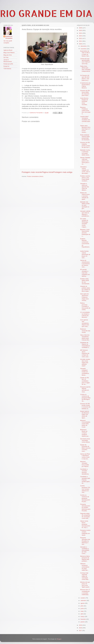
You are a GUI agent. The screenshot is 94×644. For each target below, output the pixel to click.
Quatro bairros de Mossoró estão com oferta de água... (85, 415)
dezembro (84, 46)
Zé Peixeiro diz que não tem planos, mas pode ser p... (85, 78)
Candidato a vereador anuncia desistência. (85, 472)
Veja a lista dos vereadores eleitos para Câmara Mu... (85, 337)
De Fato (6, 57)
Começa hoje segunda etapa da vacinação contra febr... (85, 576)
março (83, 616)
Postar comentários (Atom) (35, 176)
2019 (81, 625)
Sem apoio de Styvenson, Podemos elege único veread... (84, 297)
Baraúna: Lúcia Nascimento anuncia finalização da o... (85, 233)
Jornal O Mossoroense (8, 61)
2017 (81, 631)
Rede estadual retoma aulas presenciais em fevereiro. (85, 137)
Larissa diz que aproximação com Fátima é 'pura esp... (85, 61)
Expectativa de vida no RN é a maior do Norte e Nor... (85, 54)
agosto (83, 603)
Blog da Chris (8, 55)
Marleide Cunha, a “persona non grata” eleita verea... (85, 153)
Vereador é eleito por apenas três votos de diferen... (85, 187)
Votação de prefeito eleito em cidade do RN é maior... (85, 289)
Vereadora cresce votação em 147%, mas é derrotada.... (85, 170)
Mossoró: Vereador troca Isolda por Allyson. (85, 464)
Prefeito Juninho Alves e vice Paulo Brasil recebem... (85, 178)
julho (82, 606)
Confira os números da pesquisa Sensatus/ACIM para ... (85, 498)
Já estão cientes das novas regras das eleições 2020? (85, 363)
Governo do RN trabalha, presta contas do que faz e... (85, 145)
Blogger (59, 639)
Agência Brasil (8, 50)
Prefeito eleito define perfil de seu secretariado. (85, 281)
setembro (84, 601)
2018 (81, 628)
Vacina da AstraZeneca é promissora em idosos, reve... (85, 264)
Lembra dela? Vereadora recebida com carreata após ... (85, 120)
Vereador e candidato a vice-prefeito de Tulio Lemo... (85, 550)
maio (82, 611)
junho (82, 608)
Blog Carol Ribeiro (9, 53)
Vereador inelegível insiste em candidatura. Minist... (85, 372)
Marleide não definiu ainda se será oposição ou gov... (85, 205)
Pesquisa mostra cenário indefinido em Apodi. (85, 533)
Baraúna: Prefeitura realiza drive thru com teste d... (85, 111)
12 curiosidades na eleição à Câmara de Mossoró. (85, 315)
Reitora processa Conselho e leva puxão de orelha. (85, 306)
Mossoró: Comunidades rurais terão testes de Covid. (85, 424)
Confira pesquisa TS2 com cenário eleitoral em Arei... (85, 489)
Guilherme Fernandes (9, 37)
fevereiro (83, 619)
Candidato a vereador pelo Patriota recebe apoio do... (85, 480)
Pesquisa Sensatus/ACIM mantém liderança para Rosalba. (85, 508)
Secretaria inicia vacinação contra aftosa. (85, 440)
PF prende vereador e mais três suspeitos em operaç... (85, 273)
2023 (81, 36)
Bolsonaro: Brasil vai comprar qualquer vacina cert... (85, 433)
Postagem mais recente (32, 172)
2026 (81, 28)
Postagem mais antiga (63, 172)
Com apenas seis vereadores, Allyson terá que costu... (85, 323)
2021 (81, 41)
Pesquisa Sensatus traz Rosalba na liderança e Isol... (85, 541)
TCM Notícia (7, 69)
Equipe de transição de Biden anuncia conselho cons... (85, 448)
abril (82, 614)
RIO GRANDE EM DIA (46, 13)
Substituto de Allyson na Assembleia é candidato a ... (85, 345)
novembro (84, 49)
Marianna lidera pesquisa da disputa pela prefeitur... (85, 559)
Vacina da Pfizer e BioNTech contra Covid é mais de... (85, 456)
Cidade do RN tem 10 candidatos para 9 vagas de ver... (85, 381)
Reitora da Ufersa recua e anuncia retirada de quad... (85, 196)
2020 (81, 44)
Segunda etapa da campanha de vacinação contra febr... (85, 516)
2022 (81, 38)
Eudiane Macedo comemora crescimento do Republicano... (85, 244)
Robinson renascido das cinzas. (85, 331)
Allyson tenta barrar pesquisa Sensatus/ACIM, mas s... (85, 524)
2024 (81, 33)
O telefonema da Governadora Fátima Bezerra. (85, 85)
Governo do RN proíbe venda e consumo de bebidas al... (85, 406)
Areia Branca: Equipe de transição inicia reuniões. (84, 101)
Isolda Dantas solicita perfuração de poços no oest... (85, 254)
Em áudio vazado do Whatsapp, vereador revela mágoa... (84, 223)
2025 (81, 30)
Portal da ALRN (8, 64)
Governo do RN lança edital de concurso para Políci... (85, 93)
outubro (83, 598)
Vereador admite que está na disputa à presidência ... (85, 214)
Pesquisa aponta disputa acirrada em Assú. (85, 389)
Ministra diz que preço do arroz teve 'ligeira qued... (85, 585)
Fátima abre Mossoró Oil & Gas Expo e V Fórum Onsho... (85, 129)
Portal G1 (6, 66)
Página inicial (48, 172)
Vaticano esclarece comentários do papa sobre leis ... (85, 567)
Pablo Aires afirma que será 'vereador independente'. (85, 69)
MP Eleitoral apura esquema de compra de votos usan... (85, 353)
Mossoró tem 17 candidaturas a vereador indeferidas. (85, 592)
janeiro (83, 622)
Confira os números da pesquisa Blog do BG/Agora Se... (85, 398)
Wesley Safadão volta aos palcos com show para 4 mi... (85, 161)
